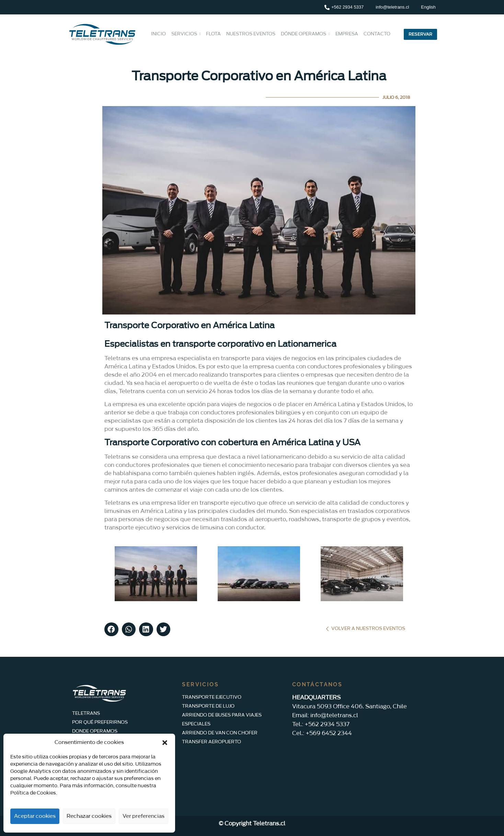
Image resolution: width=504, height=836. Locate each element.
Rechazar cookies (89, 816)
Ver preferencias (144, 816)
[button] (165, 743)
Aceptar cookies (35, 816)
